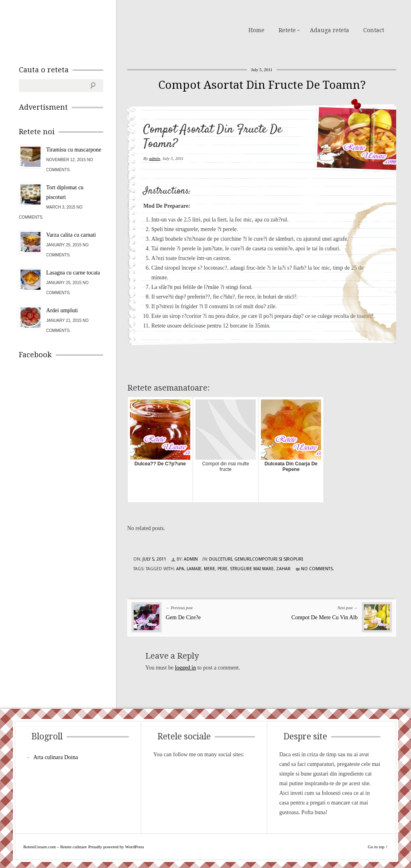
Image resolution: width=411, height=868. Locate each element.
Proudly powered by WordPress (116, 847)
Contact (374, 30)
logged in (186, 668)
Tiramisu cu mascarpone (74, 150)
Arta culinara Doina (56, 757)
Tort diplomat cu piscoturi (65, 192)
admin (155, 158)
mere (210, 569)
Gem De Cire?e (183, 617)
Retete (287, 30)
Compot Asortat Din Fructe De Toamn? (262, 85)
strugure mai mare (252, 569)
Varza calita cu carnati (71, 235)
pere (223, 569)
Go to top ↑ (378, 847)
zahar (283, 569)
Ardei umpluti (62, 310)
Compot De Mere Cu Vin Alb (325, 617)
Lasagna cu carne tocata (73, 273)
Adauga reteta (330, 30)
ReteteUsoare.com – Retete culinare (77, 29)
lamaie (194, 569)
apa (180, 569)
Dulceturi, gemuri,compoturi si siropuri (256, 559)
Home (256, 30)
